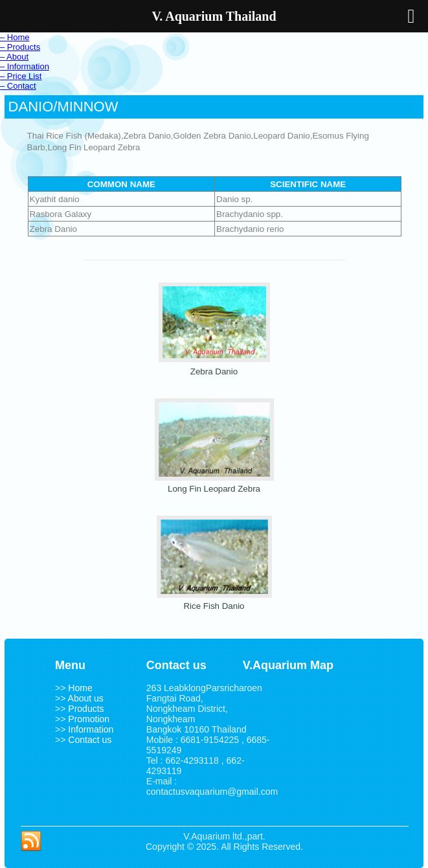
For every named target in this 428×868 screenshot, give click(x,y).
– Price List (21, 76)
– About (14, 57)
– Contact (18, 86)
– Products (20, 47)
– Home (15, 37)
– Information (25, 66)
